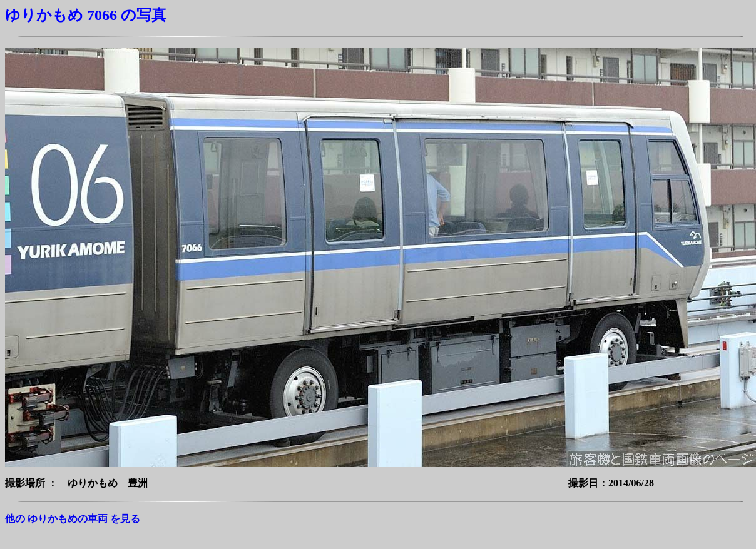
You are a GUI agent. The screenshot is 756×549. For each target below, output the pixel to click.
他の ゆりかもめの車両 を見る (73, 519)
